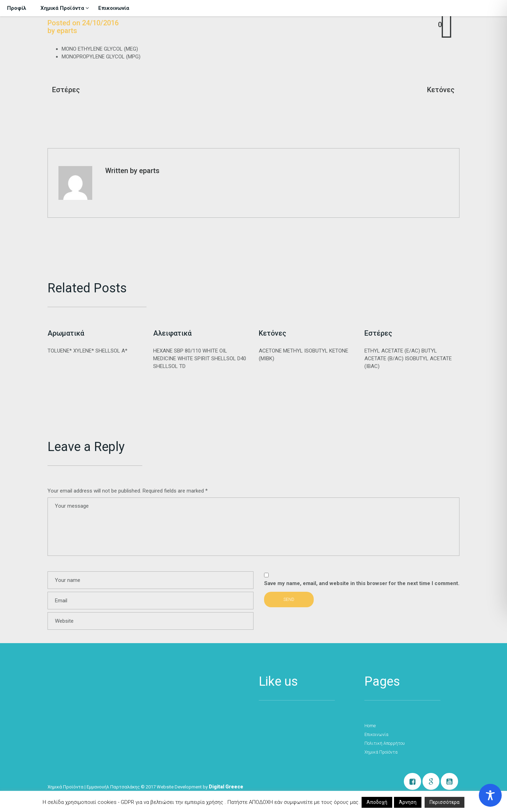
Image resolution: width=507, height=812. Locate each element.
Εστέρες (66, 90)
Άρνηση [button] (408, 802)
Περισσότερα (445, 802)
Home (370, 726)
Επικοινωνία (114, 8)
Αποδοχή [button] (377, 802)
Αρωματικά (66, 333)
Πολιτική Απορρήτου (384, 743)
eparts (67, 31)
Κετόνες (441, 90)
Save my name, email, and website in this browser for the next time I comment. (362, 583)
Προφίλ (17, 8)
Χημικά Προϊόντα (65, 8)
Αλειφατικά (172, 333)
